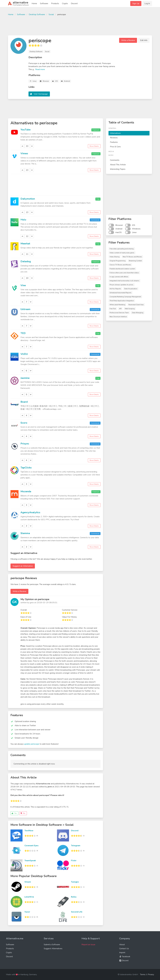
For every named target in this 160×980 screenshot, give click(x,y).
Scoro (24, 423)
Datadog (26, 261)
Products (55, 3)
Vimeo (24, 153)
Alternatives (115, 133)
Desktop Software (37, 14)
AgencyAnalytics (30, 512)
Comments (115, 160)
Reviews (114, 138)
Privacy (151, 975)
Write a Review (128, 40)
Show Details (94, 146)
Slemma (25, 533)
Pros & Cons (115, 147)
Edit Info (144, 40)
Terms (143, 975)
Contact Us (124, 949)
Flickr (74, 861)
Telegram (76, 846)
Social (51, 14)
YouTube (25, 130)
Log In (147, 3)
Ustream (25, 309)
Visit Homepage (41, 94)
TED (23, 333)
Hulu (23, 220)
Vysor (27, 912)
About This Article (118, 165)
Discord (74, 3)
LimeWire (29, 897)
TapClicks (26, 468)
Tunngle (75, 882)
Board (24, 402)
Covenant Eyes (31, 846)
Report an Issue (88, 945)
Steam (28, 882)
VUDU (24, 354)
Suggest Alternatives (53, 949)
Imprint (122, 953)
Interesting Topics (118, 169)
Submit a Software (52, 945)
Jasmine (25, 378)
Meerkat (25, 244)
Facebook (125, 957)
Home (34, 3)
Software (44, 3)
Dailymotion (28, 199)
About (122, 945)
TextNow (29, 831)
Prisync (25, 444)
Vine (23, 285)
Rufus (74, 897)
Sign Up (136, 3)
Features (114, 142)
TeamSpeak (30, 861)
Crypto (65, 3)
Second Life (77, 912)
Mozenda (26, 491)
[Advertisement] (80, 25)
